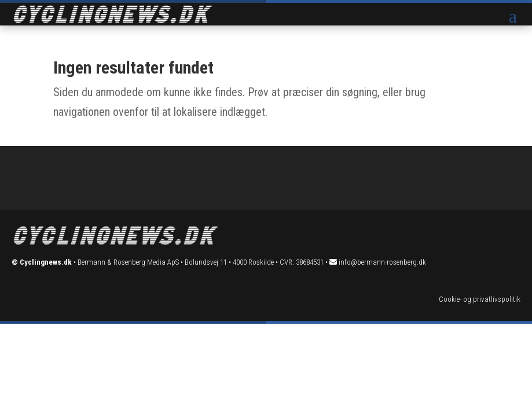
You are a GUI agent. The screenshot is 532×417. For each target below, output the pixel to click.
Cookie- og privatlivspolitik (480, 299)
